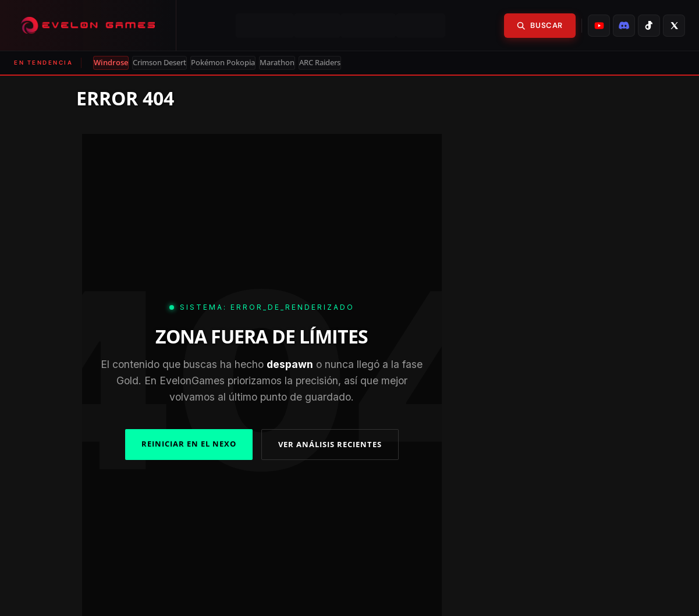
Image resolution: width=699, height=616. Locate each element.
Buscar (540, 25)
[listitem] (599, 26)
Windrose (111, 63)
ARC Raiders (320, 63)
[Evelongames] (88, 25)
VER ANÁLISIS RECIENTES (330, 444)
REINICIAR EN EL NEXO (189, 444)
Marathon (277, 63)
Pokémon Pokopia (223, 63)
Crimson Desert (159, 63)
